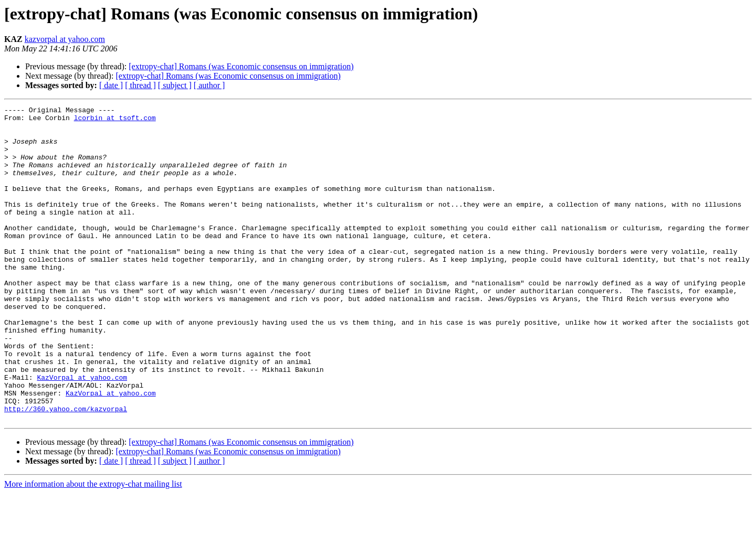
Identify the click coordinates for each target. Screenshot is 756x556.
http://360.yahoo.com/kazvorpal (66, 470)
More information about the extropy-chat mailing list (93, 547)
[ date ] (111, 85)
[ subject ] (175, 85)
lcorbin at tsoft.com (115, 121)
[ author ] (209, 85)
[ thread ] (140, 85)
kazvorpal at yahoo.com (65, 39)
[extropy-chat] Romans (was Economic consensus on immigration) (241, 66)
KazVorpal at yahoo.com (82, 432)
